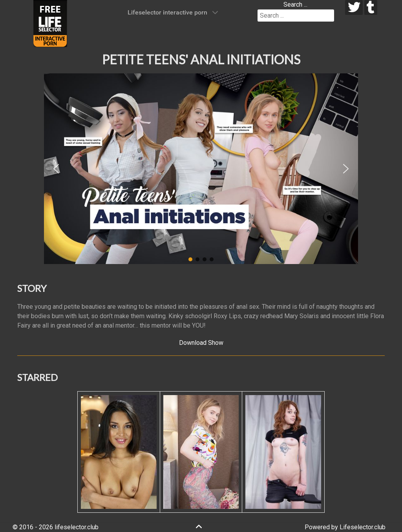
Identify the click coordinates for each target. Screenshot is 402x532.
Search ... (295, 5)
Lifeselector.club (363, 527)
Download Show (201, 343)
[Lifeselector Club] (50, 23)
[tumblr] (371, 7)
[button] (56, 169)
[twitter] (354, 7)
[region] (201, 169)
